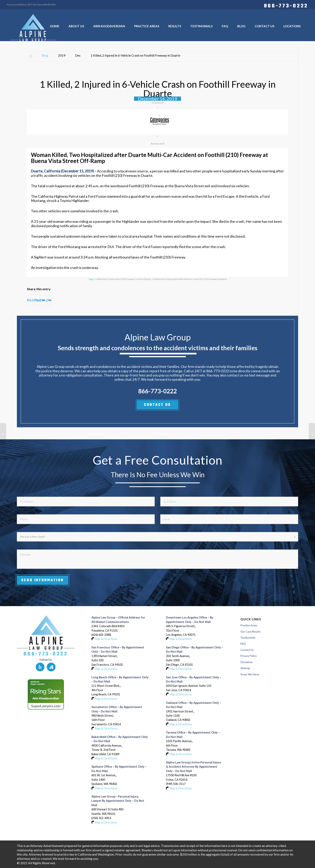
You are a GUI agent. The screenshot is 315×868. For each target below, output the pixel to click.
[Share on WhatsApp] (33, 300)
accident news (160, 124)
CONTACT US (157, 405)
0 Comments (158, 103)
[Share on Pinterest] (35, 300)
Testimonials (248, 638)
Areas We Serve (250, 674)
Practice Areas (249, 625)
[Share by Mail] (50, 300)
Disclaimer (247, 662)
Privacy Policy (249, 656)
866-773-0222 (286, 5)
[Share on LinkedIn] (38, 300)
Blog (45, 55)
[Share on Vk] (43, 300)
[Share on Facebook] (28, 300)
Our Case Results (251, 632)
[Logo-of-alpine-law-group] (33, 28)
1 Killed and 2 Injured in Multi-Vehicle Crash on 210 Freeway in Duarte (190, 279)
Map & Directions (106, 639)
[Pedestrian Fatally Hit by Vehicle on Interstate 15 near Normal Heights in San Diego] (312, 434)
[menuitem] (285, 5)
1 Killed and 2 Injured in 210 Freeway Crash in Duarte (123, 279)
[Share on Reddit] (47, 300)
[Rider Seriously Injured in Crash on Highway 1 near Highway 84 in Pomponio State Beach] (3, 434)
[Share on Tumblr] (40, 300)
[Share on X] (30, 300)
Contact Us (247, 650)
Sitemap (245, 668)
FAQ (243, 644)
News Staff (159, 144)
